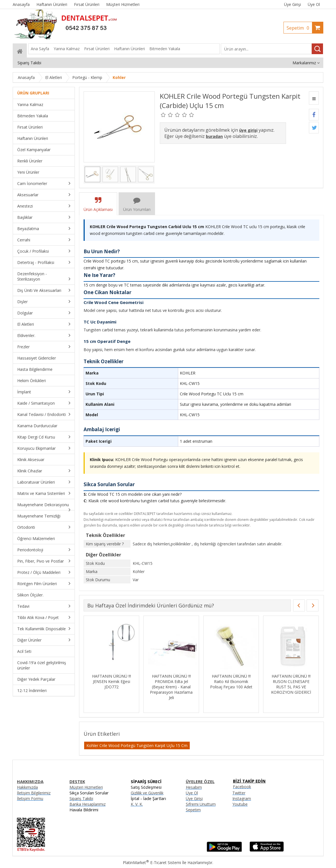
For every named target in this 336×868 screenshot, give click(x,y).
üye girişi (248, 130)
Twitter (239, 793)
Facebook (242, 787)
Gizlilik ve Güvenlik (147, 793)
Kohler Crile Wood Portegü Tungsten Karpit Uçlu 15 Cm (137, 745)
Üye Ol (314, 4)
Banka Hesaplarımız (88, 804)
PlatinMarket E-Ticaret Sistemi (152, 863)
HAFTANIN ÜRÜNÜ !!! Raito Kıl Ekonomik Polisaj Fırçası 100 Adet (231, 681)
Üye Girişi (293, 4)
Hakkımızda (27, 787)
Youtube (240, 804)
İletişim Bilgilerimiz (34, 793)
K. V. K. (137, 804)
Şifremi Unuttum (201, 804)
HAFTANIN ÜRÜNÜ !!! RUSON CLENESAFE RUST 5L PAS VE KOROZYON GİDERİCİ (291, 684)
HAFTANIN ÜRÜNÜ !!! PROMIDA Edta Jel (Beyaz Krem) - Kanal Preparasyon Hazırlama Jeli (171, 687)
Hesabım (194, 787)
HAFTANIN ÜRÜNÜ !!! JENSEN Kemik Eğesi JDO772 (112, 681)
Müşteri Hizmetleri (86, 787)
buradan (214, 136)
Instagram (242, 798)
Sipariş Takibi (81, 798)
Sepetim (299, 28)
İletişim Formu (30, 798)
